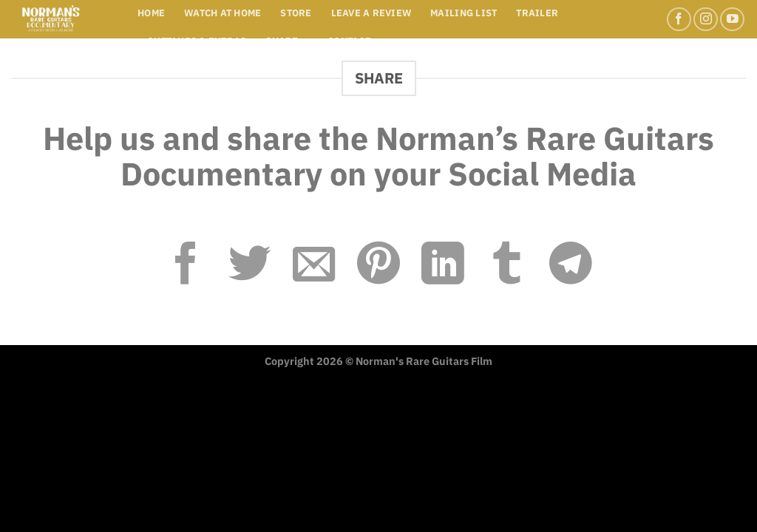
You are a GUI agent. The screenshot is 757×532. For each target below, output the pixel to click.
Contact (349, 41)
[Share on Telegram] (571, 267)
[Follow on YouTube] (732, 20)
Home (151, 13)
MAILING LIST (464, 13)
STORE (296, 13)
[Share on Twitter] (250, 267)
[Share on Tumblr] (507, 267)
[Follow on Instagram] (706, 20)
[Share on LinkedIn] (443, 267)
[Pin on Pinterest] (378, 267)
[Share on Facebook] (186, 267)
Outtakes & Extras (197, 41)
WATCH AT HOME (223, 13)
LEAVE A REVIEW (371, 13)
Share (287, 41)
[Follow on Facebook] (679, 20)
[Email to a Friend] (314, 267)
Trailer (537, 13)
